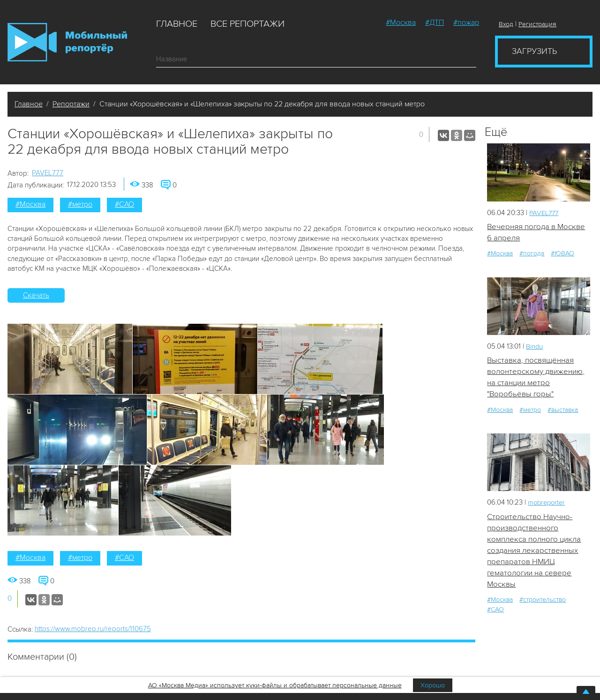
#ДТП (435, 22)
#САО (124, 204)
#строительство (543, 601)
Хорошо (433, 685)
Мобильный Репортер (67, 42)
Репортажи (71, 104)
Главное (177, 24)
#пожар (466, 22)
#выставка (563, 410)
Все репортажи (247, 24)
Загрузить (534, 51)
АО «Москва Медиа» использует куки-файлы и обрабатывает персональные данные (275, 685)
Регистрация (537, 24)
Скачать (36, 295)
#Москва (401, 22)
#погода (532, 254)
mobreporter (548, 503)
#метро (80, 204)
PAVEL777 (48, 173)
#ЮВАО (562, 254)
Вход (506, 24)
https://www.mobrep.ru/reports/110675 (93, 629)
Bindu (535, 346)
